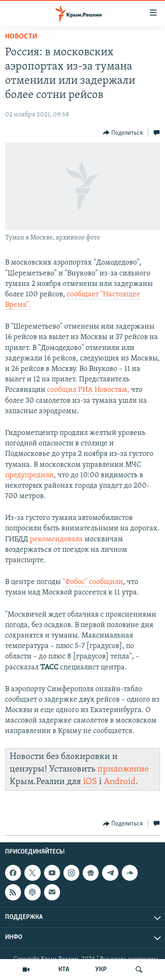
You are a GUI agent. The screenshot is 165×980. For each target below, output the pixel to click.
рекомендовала (56, 539)
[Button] (123, 133)
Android (120, 782)
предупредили (29, 475)
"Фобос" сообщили (93, 582)
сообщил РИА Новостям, (88, 390)
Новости (21, 37)
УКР (101, 970)
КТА (64, 970)
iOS (90, 782)
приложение (123, 769)
